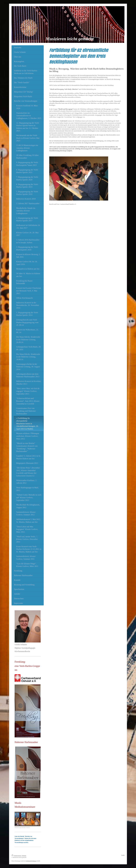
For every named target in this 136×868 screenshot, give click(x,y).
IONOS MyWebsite (31, 861)
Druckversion (16, 856)
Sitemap (24, 856)
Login (123, 855)
